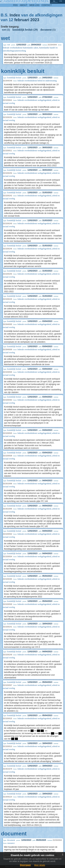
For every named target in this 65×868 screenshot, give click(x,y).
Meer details (40, 865)
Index (15, 15)
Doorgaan (25, 865)
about (24, 5)
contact (47, 5)
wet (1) (6, 30)
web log (34, 5)
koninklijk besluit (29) (25, 30)
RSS (15, 5)
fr (61, 1)
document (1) (48, 30)
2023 (35, 20)
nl (54, 1)
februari (22, 20)
